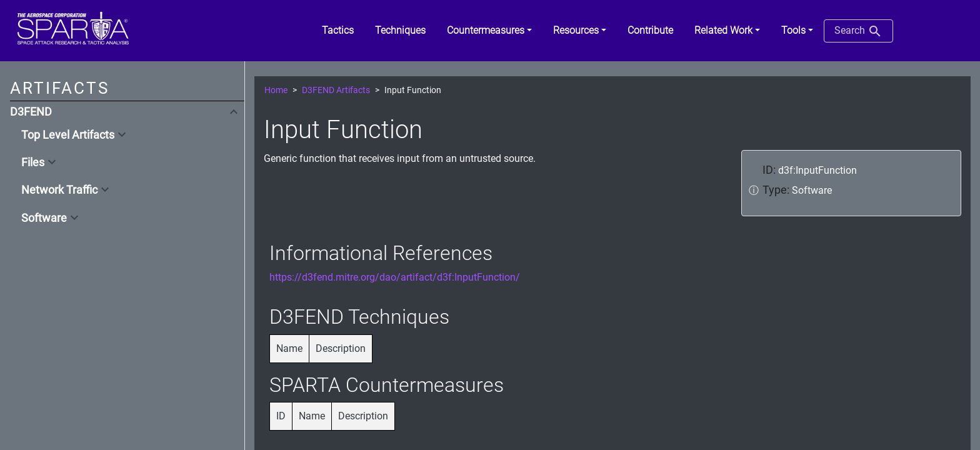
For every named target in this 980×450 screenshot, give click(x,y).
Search (858, 31)
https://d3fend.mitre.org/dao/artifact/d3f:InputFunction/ (395, 277)
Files (33, 162)
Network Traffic (59, 190)
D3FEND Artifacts (336, 90)
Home (276, 90)
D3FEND (31, 112)
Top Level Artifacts (68, 135)
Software (44, 218)
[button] (489, 31)
